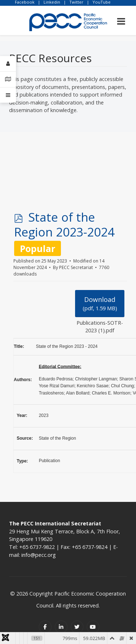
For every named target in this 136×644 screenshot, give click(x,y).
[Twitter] (77, 627)
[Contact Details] (8, 79)
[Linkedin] (61, 627)
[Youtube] (93, 627)
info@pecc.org (39, 555)
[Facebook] (45, 627)
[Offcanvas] (8, 95)
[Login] (8, 64)
